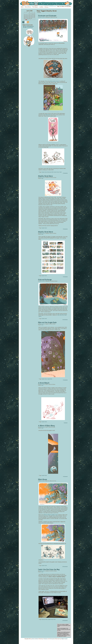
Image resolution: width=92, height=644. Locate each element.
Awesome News (44, 619)
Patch (61, 172)
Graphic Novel (44, 172)
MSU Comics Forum (54, 81)
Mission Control (42, 17)
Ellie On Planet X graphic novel (51, 515)
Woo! (55, 619)
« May (26, 20)
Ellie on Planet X (47, 3)
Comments (65, 173)
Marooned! (48, 115)
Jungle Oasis (50, 379)
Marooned (49, 172)
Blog (42, 178)
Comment (66, 423)
